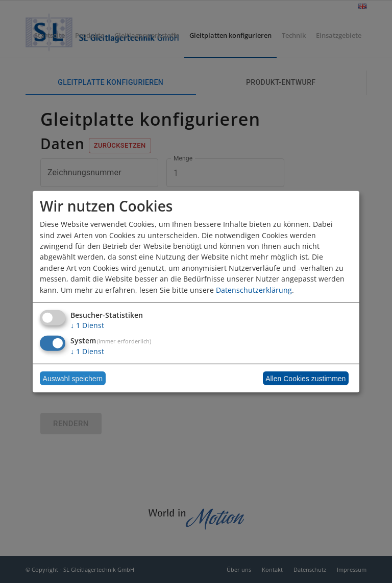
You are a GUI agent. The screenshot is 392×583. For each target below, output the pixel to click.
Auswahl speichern (73, 378)
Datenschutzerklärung (254, 289)
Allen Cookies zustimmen (305, 378)
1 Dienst (87, 325)
